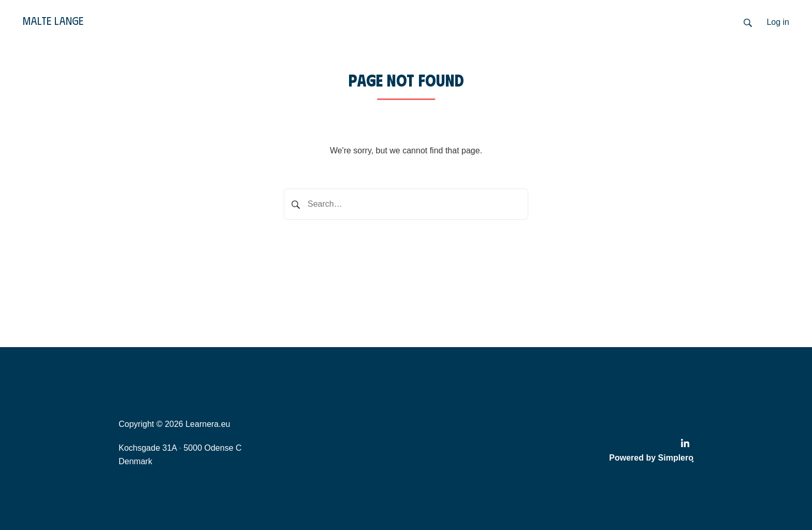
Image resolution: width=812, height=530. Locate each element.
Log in (778, 22)
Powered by (651, 458)
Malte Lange (53, 20)
